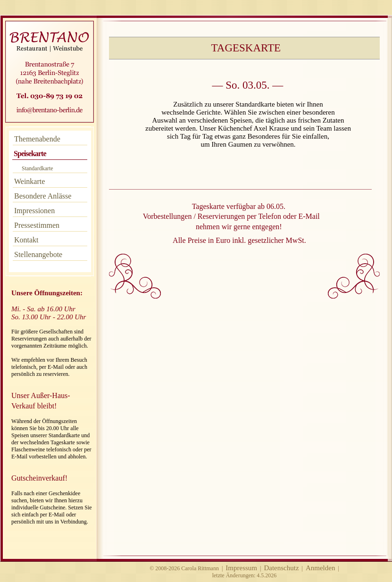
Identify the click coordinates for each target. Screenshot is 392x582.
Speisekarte (30, 154)
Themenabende (37, 139)
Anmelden (320, 568)
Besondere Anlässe (43, 196)
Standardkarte (38, 168)
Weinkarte (29, 181)
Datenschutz (281, 568)
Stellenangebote (38, 254)
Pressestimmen (37, 225)
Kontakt (26, 240)
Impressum (241, 568)
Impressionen (34, 211)
